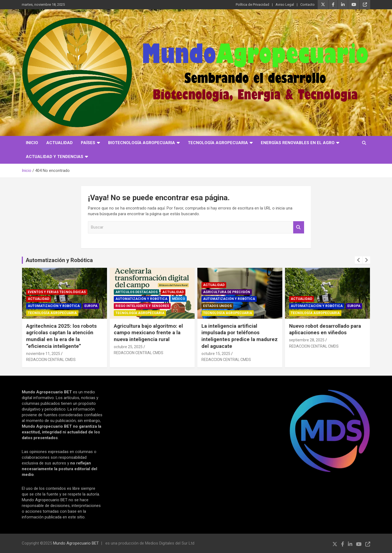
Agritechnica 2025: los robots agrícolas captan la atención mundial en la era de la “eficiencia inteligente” (61, 336)
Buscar (299, 227)
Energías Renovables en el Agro (298, 143)
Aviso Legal (285, 4)
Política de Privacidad (252, 4)
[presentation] (359, 260)
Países (88, 143)
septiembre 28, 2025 (307, 340)
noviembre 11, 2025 (43, 354)
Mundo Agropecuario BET (76, 543)
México (179, 299)
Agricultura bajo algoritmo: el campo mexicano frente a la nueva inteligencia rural (148, 333)
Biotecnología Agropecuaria (142, 143)
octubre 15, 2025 (216, 354)
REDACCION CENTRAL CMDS (51, 360)
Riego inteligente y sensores (142, 306)
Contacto (307, 4)
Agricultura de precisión (227, 292)
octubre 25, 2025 (128, 347)
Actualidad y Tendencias (55, 157)
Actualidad (59, 143)
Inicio (32, 143)
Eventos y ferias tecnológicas (57, 292)
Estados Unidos (217, 306)
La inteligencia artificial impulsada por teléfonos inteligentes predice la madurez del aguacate (240, 336)
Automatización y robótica (54, 306)
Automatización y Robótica (59, 260)
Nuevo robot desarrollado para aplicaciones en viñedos (325, 329)
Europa (91, 306)
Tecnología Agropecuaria (218, 143)
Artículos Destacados (137, 292)
